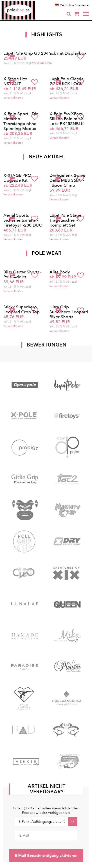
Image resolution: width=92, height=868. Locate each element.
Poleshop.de (29, 3)
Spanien (82, 5)
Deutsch (65, 5)
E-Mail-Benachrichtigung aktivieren (46, 856)
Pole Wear (47, 253)
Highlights (47, 35)
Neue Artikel (47, 157)
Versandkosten (42, 63)
